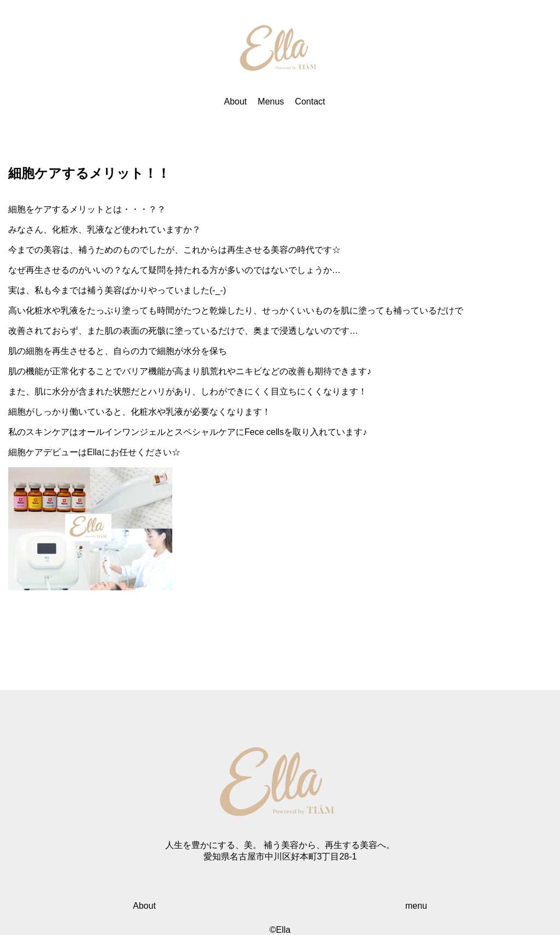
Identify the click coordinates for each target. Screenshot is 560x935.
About (236, 101)
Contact (310, 101)
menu (416, 906)
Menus (271, 101)
